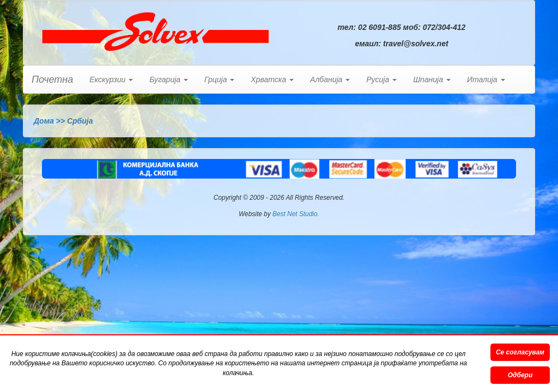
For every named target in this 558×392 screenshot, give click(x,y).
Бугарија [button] (169, 79)
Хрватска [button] (272, 79)
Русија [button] (381, 79)
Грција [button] (219, 79)
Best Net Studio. (296, 214)
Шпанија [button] (432, 79)
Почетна (52, 79)
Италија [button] (486, 79)
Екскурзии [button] (111, 79)
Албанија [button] (330, 79)
